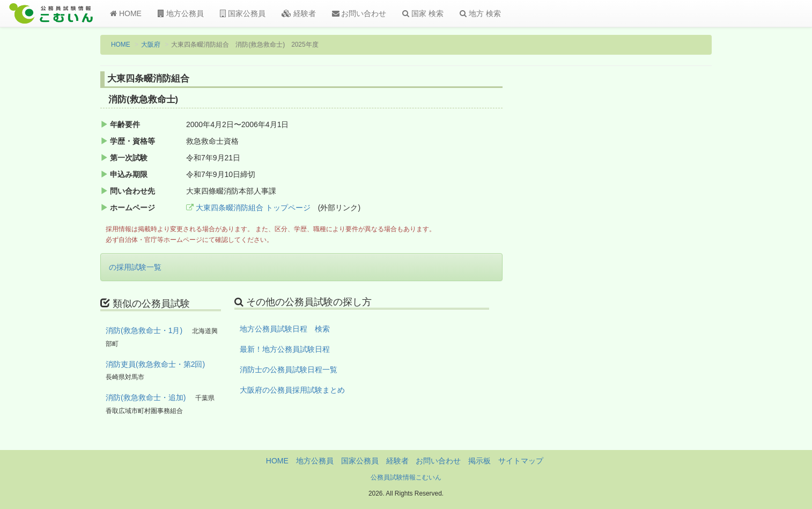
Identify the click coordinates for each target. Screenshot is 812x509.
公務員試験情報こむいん (406, 477)
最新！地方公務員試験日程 (285, 349)
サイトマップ (521, 461)
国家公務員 (243, 13)
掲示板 (479, 461)
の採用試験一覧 (135, 267)
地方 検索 (480, 13)
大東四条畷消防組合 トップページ (248, 208)
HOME (126, 13)
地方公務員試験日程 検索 (285, 329)
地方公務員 (181, 13)
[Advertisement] (642, 248)
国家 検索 (423, 13)
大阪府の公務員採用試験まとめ (292, 390)
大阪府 (151, 45)
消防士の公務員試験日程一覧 (289, 370)
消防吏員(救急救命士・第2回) (155, 364)
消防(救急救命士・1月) (144, 330)
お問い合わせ (359, 13)
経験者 (299, 13)
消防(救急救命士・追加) (146, 397)
